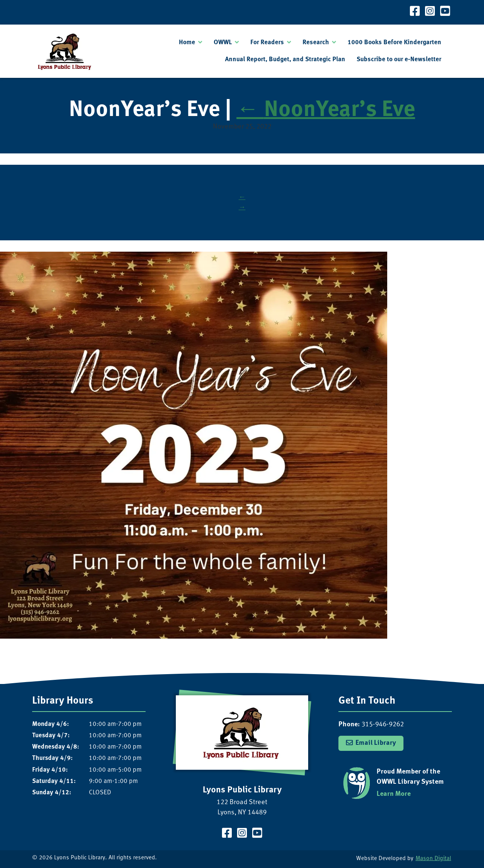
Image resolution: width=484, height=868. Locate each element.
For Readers (267, 43)
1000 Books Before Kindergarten (394, 43)
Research (316, 43)
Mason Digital (433, 859)
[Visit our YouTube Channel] (445, 12)
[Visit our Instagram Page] (430, 12)
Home (187, 43)
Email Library (376, 743)
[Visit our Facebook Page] (415, 12)
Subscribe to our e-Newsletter (399, 60)
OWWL (223, 43)
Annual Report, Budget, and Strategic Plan (285, 60)
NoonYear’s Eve (326, 111)
